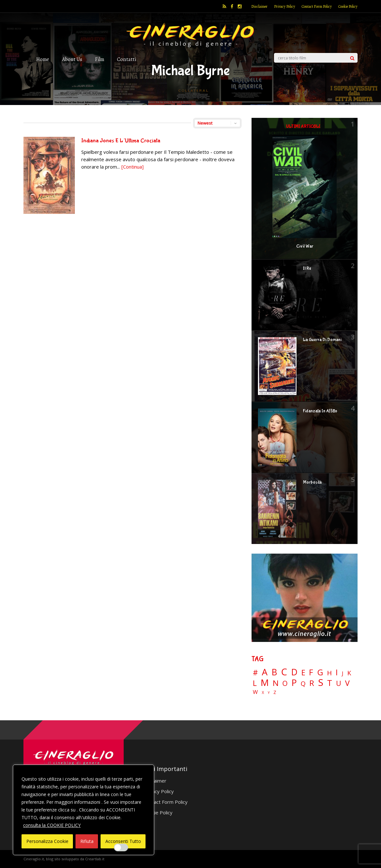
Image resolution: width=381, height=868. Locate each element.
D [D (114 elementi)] (294, 672)
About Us (72, 59)
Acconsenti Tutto (123, 841)
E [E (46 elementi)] (303, 673)
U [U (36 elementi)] (339, 683)
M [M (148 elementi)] (265, 682)
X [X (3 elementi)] (263, 693)
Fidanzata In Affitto (320, 411)
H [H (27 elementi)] (329, 673)
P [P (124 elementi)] (294, 683)
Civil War (305, 246)
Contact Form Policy (317, 6)
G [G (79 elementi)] (320, 672)
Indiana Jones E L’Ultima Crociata (121, 141)
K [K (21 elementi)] (349, 673)
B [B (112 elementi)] (274, 672)
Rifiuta (87, 841)
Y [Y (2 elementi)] (269, 693)
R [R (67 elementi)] (312, 683)
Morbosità (312, 482)
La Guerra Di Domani (322, 340)
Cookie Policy (348, 6)
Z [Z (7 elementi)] (275, 692)
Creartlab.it (95, 859)
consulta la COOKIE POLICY (52, 825)
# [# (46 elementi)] (255, 673)
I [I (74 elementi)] (337, 672)
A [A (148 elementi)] (265, 672)
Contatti (126, 59)
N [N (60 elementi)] (276, 683)
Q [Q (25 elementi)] (303, 683)
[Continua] (133, 167)
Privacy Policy (285, 6)
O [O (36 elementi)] (285, 683)
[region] (84, 810)
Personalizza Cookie (47, 841)
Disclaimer (259, 6)
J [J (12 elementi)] (343, 673)
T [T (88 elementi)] (330, 683)
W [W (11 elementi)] (255, 692)
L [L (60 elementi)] (255, 683)
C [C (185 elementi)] (284, 672)
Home (43, 59)
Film (100, 59)
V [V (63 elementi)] (347, 683)
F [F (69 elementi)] (311, 673)
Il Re (307, 268)
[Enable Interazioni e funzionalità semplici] (121, 847)
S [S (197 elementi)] (321, 683)
